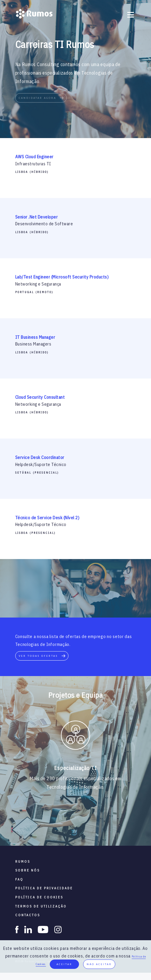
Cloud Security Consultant (40, 397)
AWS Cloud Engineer (34, 157)
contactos (28, 915)
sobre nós (28, 870)
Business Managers (33, 344)
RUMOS (23, 862)
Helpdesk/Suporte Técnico (41, 465)
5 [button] (89, 828)
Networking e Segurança (38, 284)
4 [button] (80, 828)
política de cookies (39, 897)
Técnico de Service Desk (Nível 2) (47, 518)
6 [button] (97, 828)
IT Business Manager (35, 337)
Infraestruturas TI (33, 164)
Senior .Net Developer (37, 217)
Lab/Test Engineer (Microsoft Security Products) (62, 277)
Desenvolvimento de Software (44, 224)
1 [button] (54, 828)
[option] (75, 736)
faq (19, 879)
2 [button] (62, 828)
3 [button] (71, 828)
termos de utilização (41, 906)
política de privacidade (44, 888)
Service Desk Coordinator (40, 457)
